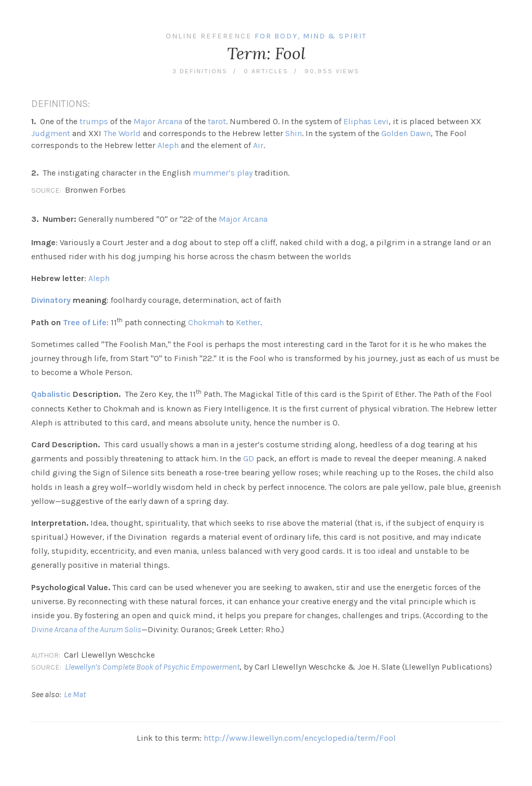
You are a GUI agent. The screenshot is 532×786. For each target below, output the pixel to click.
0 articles (266, 71)
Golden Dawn (406, 133)
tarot (217, 121)
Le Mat (75, 694)
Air (258, 145)
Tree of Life (85, 322)
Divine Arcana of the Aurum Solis (86, 629)
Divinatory (51, 300)
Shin (294, 133)
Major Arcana (158, 121)
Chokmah (206, 322)
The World (122, 133)
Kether (248, 322)
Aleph (168, 145)
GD (249, 458)
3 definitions (200, 71)
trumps (94, 121)
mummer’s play (223, 173)
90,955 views (332, 71)
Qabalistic (51, 394)
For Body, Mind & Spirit (311, 36)
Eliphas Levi (366, 121)
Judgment (51, 133)
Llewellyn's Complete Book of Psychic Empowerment (152, 667)
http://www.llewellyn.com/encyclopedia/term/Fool (300, 738)
